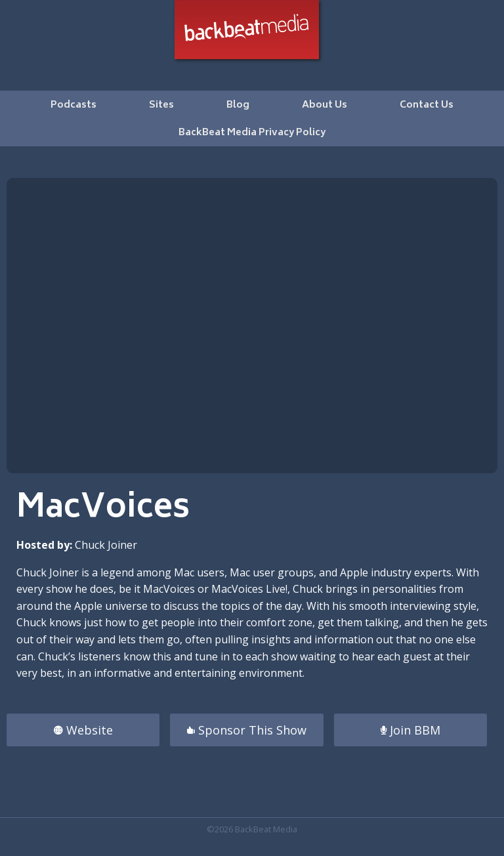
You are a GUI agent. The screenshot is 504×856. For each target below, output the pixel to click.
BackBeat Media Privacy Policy (252, 133)
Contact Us (427, 105)
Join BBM (410, 730)
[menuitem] (73, 104)
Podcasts (73, 105)
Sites (161, 105)
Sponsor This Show (247, 730)
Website (83, 730)
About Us (325, 105)
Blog (238, 105)
